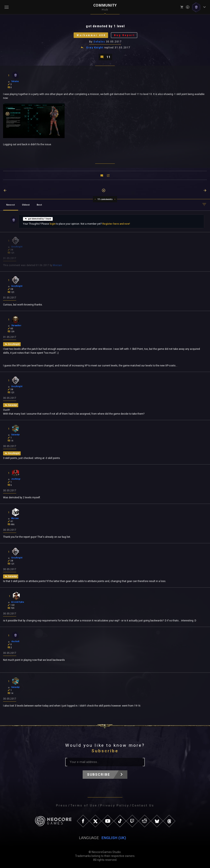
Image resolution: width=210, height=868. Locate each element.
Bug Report (124, 35)
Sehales (99, 42)
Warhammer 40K (91, 35)
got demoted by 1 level (38, 219)
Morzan (57, 265)
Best (39, 205)
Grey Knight (95, 48)
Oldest (26, 205)
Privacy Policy (115, 805)
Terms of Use (84, 805)
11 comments (105, 199)
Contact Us (143, 805)
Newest (11, 205)
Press (62, 805)
